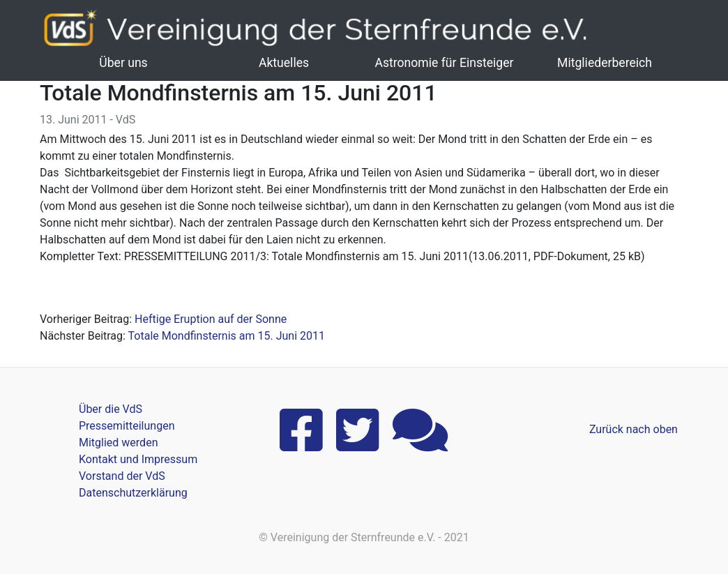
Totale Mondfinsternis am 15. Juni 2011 (227, 336)
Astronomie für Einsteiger (444, 63)
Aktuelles (284, 63)
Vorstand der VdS (122, 476)
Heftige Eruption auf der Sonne (211, 319)
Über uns (123, 63)
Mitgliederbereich (605, 63)
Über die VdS (111, 409)
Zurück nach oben (634, 429)
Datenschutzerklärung (133, 493)
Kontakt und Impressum (138, 459)
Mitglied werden (118, 443)
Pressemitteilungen (127, 426)
